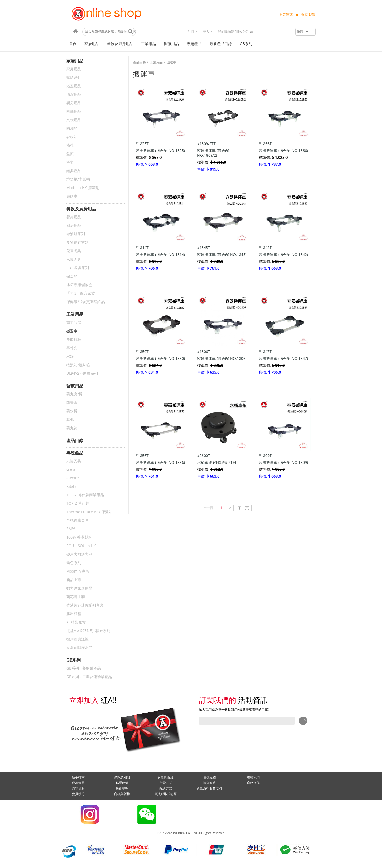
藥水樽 (72, 411)
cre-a (71, 470)
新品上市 (74, 580)
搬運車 (72, 331)
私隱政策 (122, 783)
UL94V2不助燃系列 (82, 374)
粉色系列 (74, 563)
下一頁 (243, 508)
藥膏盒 (72, 403)
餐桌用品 (74, 217)
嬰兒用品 (74, 103)
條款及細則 (122, 777)
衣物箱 (72, 137)
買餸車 (72, 196)
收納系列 (74, 78)
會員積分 (78, 794)
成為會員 (78, 783)
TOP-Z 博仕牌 (78, 503)
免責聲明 (122, 788)
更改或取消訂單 (166, 794)
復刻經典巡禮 (77, 639)
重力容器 (74, 323)
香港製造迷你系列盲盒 (85, 605)
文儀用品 (74, 120)
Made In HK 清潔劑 (83, 188)
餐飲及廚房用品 (120, 44)
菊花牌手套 (76, 597)
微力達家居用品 (79, 588)
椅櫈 (70, 145)
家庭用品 (74, 69)
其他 (70, 420)
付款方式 (166, 783)
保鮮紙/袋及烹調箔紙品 (86, 302)
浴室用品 (74, 86)
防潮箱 (72, 128)
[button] (305, 32)
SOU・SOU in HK (81, 546)
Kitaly (71, 487)
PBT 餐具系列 (78, 268)
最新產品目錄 (221, 44)
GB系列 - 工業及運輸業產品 (89, 677)
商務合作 (253, 783)
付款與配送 (166, 777)
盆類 (70, 154)
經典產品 (74, 171)
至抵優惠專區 (77, 520)
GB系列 (246, 44)
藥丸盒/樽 (74, 394)
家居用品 (92, 44)
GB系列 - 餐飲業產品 (84, 668)
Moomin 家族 (78, 571)
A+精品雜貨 (76, 622)
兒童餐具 (74, 251)
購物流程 (78, 788)
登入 (206, 32)
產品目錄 (140, 62)
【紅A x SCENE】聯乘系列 (88, 631)
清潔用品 (74, 95)
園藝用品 (74, 112)
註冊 (191, 32)
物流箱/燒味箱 (78, 365)
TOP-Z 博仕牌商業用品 (85, 495)
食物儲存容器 (77, 243)
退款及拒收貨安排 (210, 788)
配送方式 (166, 788)
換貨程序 (210, 783)
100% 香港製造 (79, 537)
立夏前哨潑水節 (79, 648)
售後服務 (210, 777)
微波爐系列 (76, 234)
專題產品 (194, 44)
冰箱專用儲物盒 (79, 285)
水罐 (70, 357)
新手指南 (78, 777)
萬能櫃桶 (74, 340)
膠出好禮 (74, 614)
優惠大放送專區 (79, 554)
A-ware (73, 478)
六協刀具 (74, 259)
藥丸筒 (72, 428)
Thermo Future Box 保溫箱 (89, 512)
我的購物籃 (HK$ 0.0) (233, 32)
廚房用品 (74, 226)
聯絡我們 (253, 777)
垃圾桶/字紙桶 (78, 179)
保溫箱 (72, 276)
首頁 (73, 44)
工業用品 (149, 44)
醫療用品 (171, 44)
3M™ (71, 529)
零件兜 (72, 348)
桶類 (70, 162)
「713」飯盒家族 (81, 293)
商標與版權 (122, 794)
